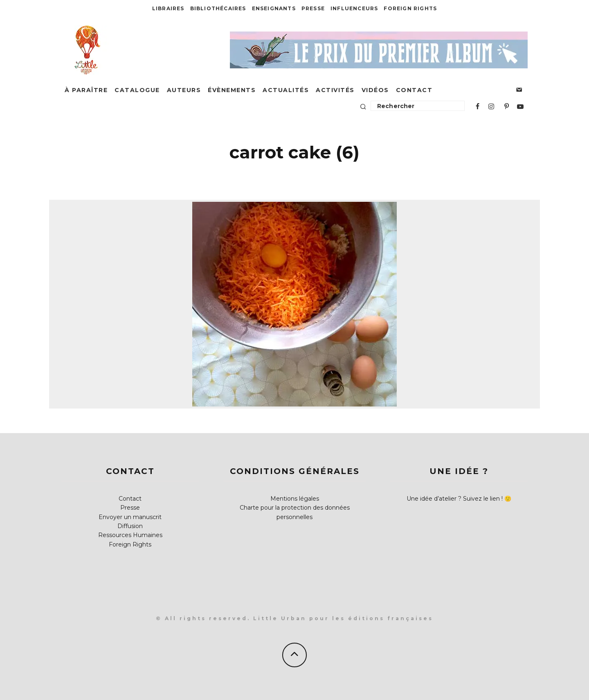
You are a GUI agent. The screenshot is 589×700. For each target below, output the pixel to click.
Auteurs (184, 90)
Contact (414, 90)
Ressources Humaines (130, 535)
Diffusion (130, 526)
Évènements (232, 90)
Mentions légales (295, 499)
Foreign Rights (410, 8)
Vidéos (375, 90)
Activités (335, 90)
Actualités (286, 90)
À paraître (86, 90)
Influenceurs (354, 8)
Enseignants (274, 8)
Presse (313, 8)
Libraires (168, 8)
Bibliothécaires (218, 8)
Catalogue (137, 90)
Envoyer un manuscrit (130, 517)
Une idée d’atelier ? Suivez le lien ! (455, 499)
